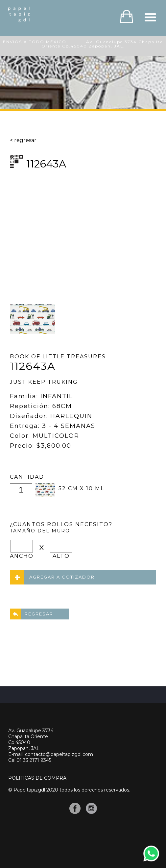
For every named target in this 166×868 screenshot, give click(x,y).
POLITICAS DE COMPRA (37, 778)
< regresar (23, 140)
